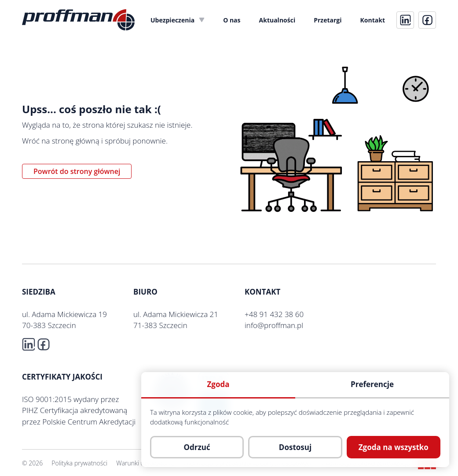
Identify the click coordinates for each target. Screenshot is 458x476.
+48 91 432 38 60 (274, 314)
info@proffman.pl (274, 325)
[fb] (427, 20)
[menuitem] (178, 20)
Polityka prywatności (79, 463)
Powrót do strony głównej (77, 171)
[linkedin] (405, 20)
